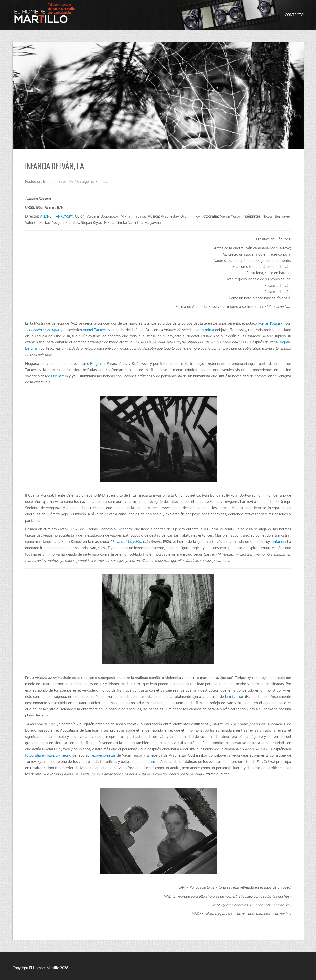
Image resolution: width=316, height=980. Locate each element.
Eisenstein (60, 376)
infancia (279, 542)
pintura (129, 743)
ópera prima (204, 330)
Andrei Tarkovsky (96, 330)
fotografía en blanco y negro (48, 755)
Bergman (97, 363)
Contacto (294, 15)
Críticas (102, 181)
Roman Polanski (271, 323)
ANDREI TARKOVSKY (56, 216)
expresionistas (104, 755)
